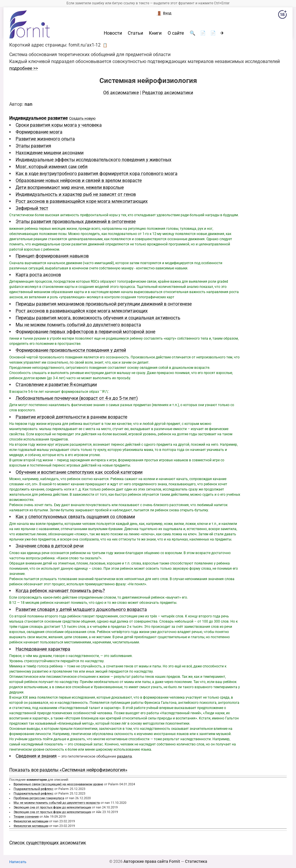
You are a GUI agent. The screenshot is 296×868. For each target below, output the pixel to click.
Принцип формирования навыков (52, 256)
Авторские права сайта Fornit (152, 861)
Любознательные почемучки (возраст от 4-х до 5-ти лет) (77, 398)
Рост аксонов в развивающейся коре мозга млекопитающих (82, 201)
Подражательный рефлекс (34, 789)
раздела (124, 756)
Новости (113, 33)
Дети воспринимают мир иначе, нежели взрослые (70, 187)
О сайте (176, 33)
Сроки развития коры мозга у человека (59, 125)
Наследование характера (43, 649)
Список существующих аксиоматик (48, 843)
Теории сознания (26, 817)
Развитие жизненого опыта (45, 139)
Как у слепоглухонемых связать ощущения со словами (75, 517)
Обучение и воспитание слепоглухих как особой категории (79, 472)
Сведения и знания (36, 756)
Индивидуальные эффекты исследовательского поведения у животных (94, 160)
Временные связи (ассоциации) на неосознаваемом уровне (58, 784)
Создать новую (82, 118)
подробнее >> (24, 68)
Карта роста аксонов (38, 275)
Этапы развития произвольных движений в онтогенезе (76, 222)
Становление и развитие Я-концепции (56, 385)
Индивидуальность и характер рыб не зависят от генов (76, 194)
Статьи (135, 33)
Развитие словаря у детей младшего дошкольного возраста (81, 609)
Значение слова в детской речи (50, 546)
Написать (18, 862)
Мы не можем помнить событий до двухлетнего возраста (78, 325)
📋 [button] (105, 45)
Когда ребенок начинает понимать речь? (60, 591)
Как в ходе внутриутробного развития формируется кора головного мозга (97, 174)
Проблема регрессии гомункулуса (39, 798)
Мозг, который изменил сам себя (52, 167)
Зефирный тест (32, 208)
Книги (155, 33)
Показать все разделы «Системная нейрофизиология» (68, 770)
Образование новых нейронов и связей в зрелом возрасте (79, 181)
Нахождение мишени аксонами (50, 153)
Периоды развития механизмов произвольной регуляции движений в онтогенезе (104, 304)
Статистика (196, 861)
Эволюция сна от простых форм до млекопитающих (52, 807)
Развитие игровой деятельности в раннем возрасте (71, 417)
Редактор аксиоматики (168, 93)
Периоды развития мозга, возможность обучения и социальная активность (98, 318)
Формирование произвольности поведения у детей (71, 350)
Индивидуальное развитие (39, 118)
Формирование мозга (39, 132)
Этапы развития (33, 146)
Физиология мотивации (31, 821)
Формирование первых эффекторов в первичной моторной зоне (85, 332)
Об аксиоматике (121, 93)
